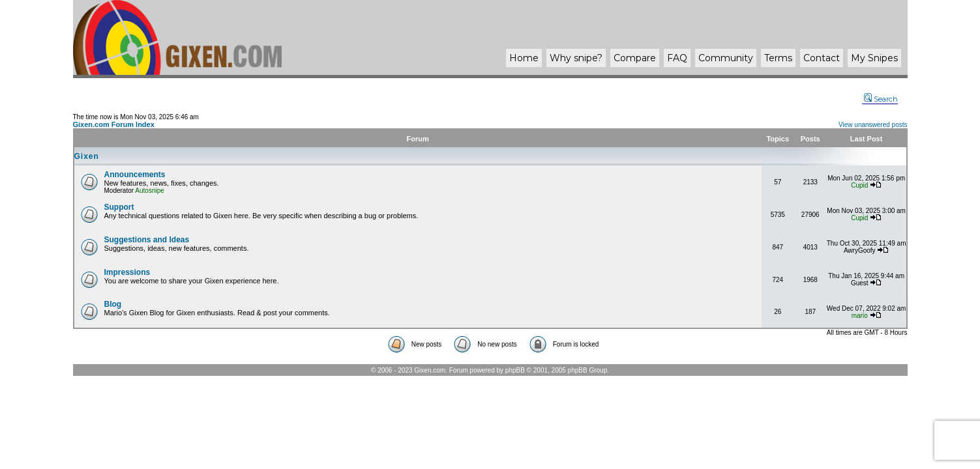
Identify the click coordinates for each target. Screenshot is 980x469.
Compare (635, 58)
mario (860, 316)
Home (524, 58)
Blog (113, 304)
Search (881, 99)
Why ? (576, 58)
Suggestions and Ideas (147, 240)
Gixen (87, 156)
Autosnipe (149, 191)
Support (119, 207)
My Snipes (874, 58)
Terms (778, 58)
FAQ (677, 58)
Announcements (135, 175)
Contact (822, 58)
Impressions (127, 272)
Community (726, 58)
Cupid (859, 185)
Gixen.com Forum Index (114, 124)
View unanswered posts (873, 125)
